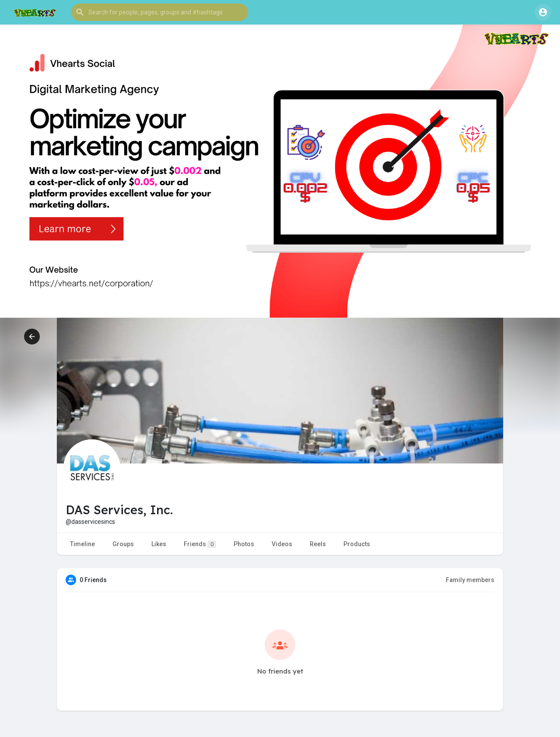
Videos (282, 544)
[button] (160, 12)
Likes (159, 544)
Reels (318, 544)
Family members (470, 580)
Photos (244, 544)
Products (357, 544)
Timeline (82, 544)
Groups (123, 544)
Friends (200, 544)
